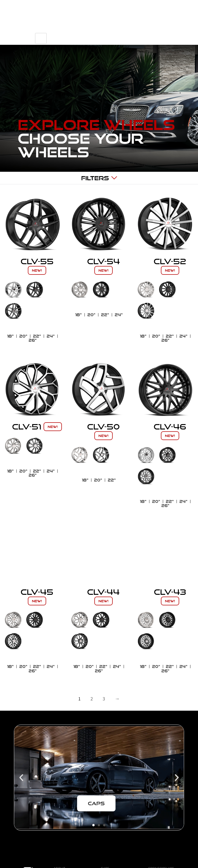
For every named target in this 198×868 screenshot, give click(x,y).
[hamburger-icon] (170, 36)
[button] (21, 778)
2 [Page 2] (92, 699)
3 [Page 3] (104, 699)
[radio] (13, 290)
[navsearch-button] (131, 36)
